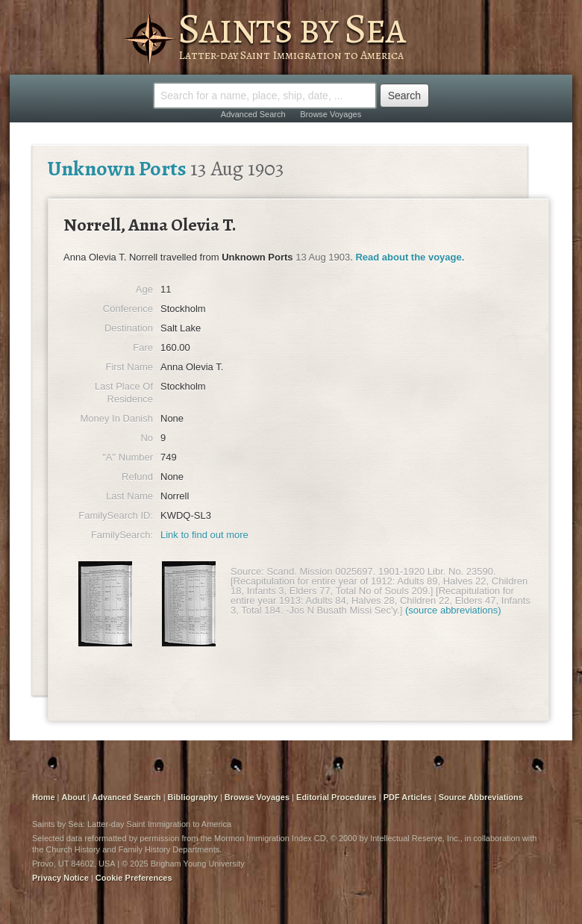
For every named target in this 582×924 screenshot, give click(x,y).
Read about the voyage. (410, 257)
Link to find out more (204, 535)
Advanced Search (253, 114)
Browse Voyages (331, 114)
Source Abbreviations (481, 797)
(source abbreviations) (453, 610)
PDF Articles (408, 797)
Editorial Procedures (337, 797)
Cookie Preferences (134, 878)
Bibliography (193, 797)
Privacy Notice (60, 878)
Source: (247, 571)
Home (44, 797)
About (74, 797)
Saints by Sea (291, 28)
